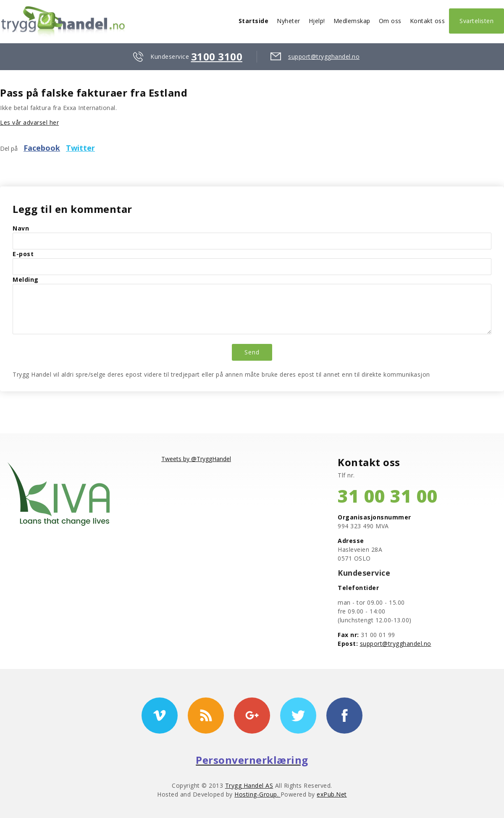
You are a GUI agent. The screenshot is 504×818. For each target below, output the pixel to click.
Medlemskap (352, 21)
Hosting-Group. (257, 794)
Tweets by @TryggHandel (196, 459)
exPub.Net (332, 794)
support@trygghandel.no (324, 56)
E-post (23, 254)
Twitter (80, 148)
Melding (26, 279)
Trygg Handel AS (249, 785)
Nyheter (289, 21)
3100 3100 (217, 56)
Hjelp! (317, 21)
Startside (254, 21)
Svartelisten (476, 21)
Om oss (390, 21)
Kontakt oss (428, 21)
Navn (21, 228)
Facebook (42, 148)
